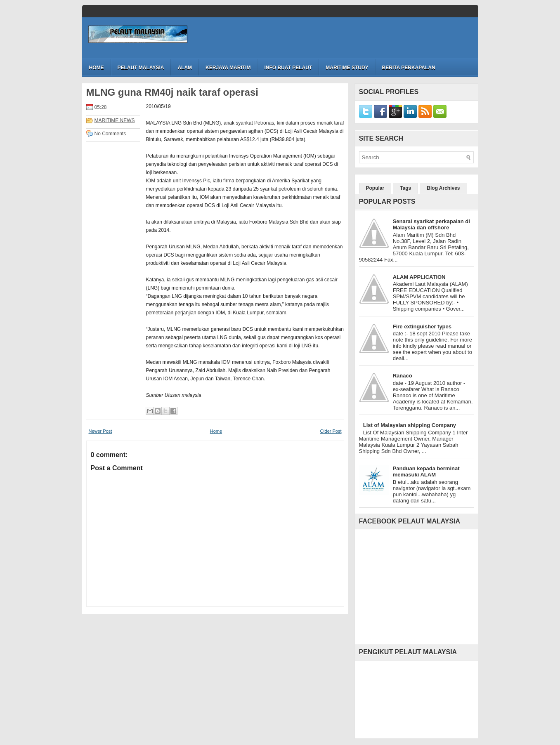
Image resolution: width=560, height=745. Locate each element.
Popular (375, 188)
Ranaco (403, 376)
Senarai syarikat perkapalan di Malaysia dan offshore (431, 224)
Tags (405, 188)
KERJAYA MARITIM (228, 68)
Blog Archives (443, 188)
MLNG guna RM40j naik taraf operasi (172, 92)
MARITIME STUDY (347, 68)
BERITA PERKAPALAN (409, 68)
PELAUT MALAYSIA (141, 68)
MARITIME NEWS (115, 120)
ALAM (185, 68)
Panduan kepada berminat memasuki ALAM (426, 472)
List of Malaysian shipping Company (410, 425)
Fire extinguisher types (422, 327)
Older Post (331, 431)
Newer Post (100, 431)
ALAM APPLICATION (419, 277)
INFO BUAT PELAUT (288, 68)
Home (97, 68)
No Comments (110, 134)
